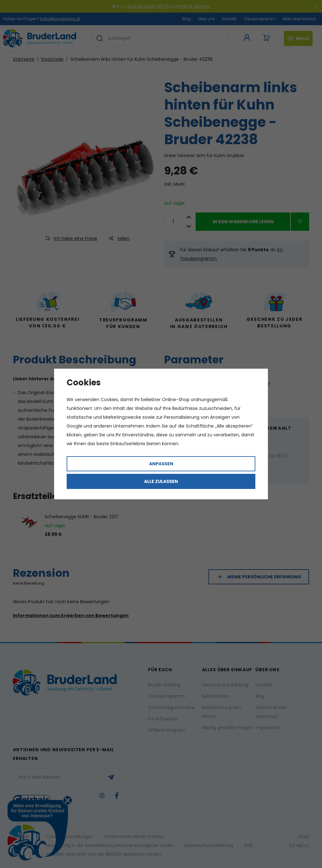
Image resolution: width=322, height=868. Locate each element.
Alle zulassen (161, 481)
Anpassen (161, 464)
